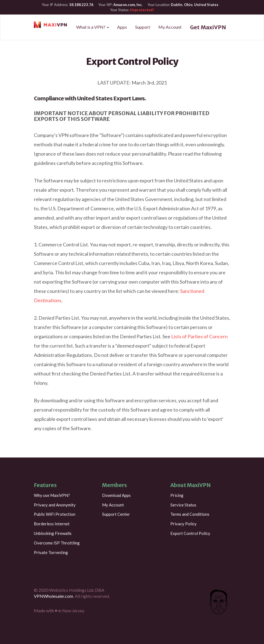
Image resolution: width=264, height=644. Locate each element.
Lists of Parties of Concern (199, 336)
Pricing (177, 495)
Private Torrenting (51, 552)
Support (143, 27)
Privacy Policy (183, 524)
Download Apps (116, 495)
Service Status (183, 505)
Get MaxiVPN (208, 27)
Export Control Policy (190, 533)
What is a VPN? (93, 27)
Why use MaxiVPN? (52, 495)
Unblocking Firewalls (53, 533)
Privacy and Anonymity (55, 505)
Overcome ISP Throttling (57, 543)
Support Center (116, 514)
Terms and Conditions (190, 514)
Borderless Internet (52, 524)
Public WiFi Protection (55, 514)
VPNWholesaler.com (54, 596)
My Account (170, 27)
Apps (122, 27)
